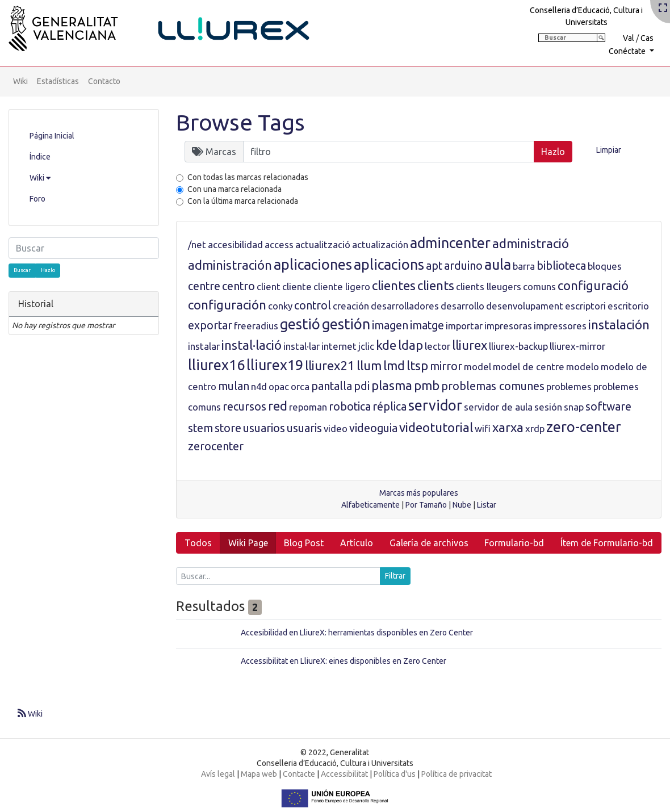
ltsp (417, 365)
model (478, 367)
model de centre (529, 367)
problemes (569, 386)
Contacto (104, 81)
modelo (583, 367)
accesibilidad (235, 244)
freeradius (256, 326)
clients (436, 285)
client (269, 286)
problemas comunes (493, 386)
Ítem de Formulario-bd (607, 543)
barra (524, 266)
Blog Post (304, 543)
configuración (227, 305)
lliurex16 (216, 365)
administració (531, 243)
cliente (297, 286)
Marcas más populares (419, 493)
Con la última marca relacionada (243, 201)
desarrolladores (405, 306)
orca (300, 386)
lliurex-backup (518, 346)
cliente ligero (342, 286)
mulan (234, 386)
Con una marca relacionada (235, 189)
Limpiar (609, 150)
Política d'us (395, 774)
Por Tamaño (426, 505)
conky (280, 306)
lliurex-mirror (577, 346)
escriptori (585, 306)
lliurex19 (275, 365)
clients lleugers (489, 286)
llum (369, 365)
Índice (40, 157)
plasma (392, 385)
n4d (259, 386)
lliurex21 (330, 365)
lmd (394, 365)
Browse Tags (240, 122)
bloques (605, 266)
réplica (390, 407)
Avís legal (218, 774)
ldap (411, 345)
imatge (427, 325)
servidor (435, 405)
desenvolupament (525, 306)
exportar (210, 325)
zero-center (584, 427)
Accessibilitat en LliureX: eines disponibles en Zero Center (344, 661)
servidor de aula (498, 407)
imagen (390, 325)
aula (498, 265)
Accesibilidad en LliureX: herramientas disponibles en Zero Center (357, 633)
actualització (323, 244)
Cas (647, 38)
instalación (619, 325)
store (228, 428)
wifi (483, 428)
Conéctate (628, 51)
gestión (346, 324)
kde (386, 345)
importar (464, 326)
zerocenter (216, 446)
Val (629, 38)
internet (339, 346)
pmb (427, 385)
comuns (539, 286)
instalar (204, 346)
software (608, 407)
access (279, 244)
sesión (548, 407)
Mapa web (259, 774)
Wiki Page (248, 543)
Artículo (357, 543)
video (336, 428)
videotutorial (436, 427)
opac (279, 386)
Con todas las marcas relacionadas (248, 177)
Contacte (299, 774)
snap (574, 407)
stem (200, 428)
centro (238, 286)
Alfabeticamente (370, 505)
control (313, 305)
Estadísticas (58, 81)
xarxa (508, 427)
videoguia (373, 428)
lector (437, 346)
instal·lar (301, 346)
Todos (198, 543)
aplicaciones (313, 265)
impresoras (508, 326)
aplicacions (389, 265)
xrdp (535, 428)
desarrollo (462, 306)
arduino (463, 266)
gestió (300, 324)
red (278, 406)
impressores (560, 326)
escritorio (628, 306)
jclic (366, 346)
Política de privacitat (457, 774)
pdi (362, 386)
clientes (394, 285)
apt (434, 266)
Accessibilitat (344, 774)
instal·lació (252, 345)
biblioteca (561, 266)
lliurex (470, 345)
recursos (244, 407)
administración (230, 265)
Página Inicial (52, 136)
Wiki (20, 81)
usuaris (304, 428)
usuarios (264, 428)
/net (197, 244)
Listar (487, 505)
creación (351, 306)
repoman (308, 407)
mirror (446, 366)
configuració (593, 285)
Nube (462, 505)
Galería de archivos (429, 543)
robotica (350, 407)
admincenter (450, 243)
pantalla (332, 386)
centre (204, 286)
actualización (380, 244)
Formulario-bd (514, 543)
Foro (37, 199)
